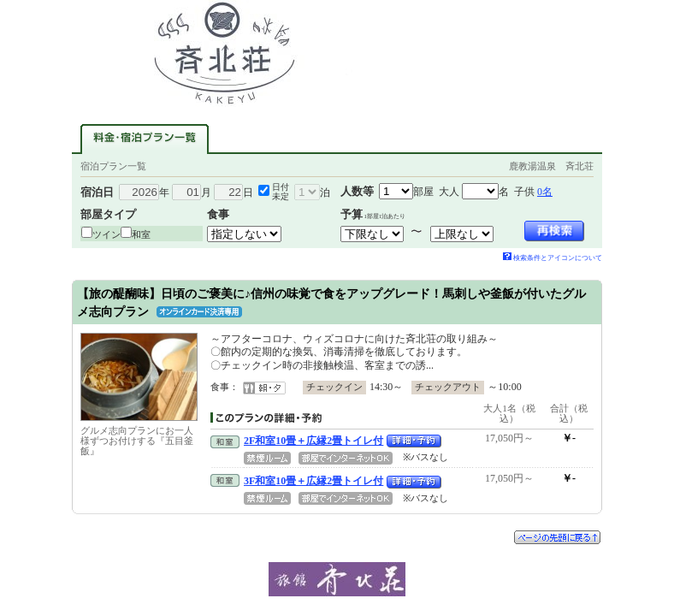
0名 (545, 192)
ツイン (106, 234)
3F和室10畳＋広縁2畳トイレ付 (313, 481)
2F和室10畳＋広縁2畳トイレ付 (313, 441)
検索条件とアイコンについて (553, 258)
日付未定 (281, 192)
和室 (141, 234)
